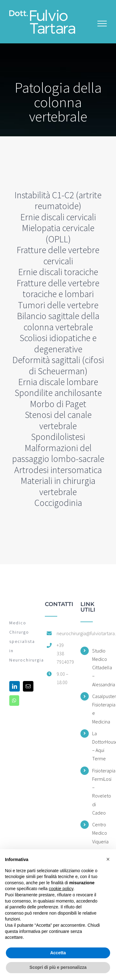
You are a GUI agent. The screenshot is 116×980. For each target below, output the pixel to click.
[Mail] (28, 686)
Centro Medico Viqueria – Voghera (99, 841)
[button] (108, 859)
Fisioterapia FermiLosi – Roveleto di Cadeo (99, 792)
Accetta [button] (58, 953)
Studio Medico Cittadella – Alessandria (99, 668)
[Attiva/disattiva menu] (102, 24)
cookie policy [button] (61, 889)
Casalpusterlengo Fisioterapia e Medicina (99, 709)
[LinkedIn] (15, 686)
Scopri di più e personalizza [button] (58, 967)
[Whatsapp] (14, 701)
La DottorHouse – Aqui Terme (99, 746)
